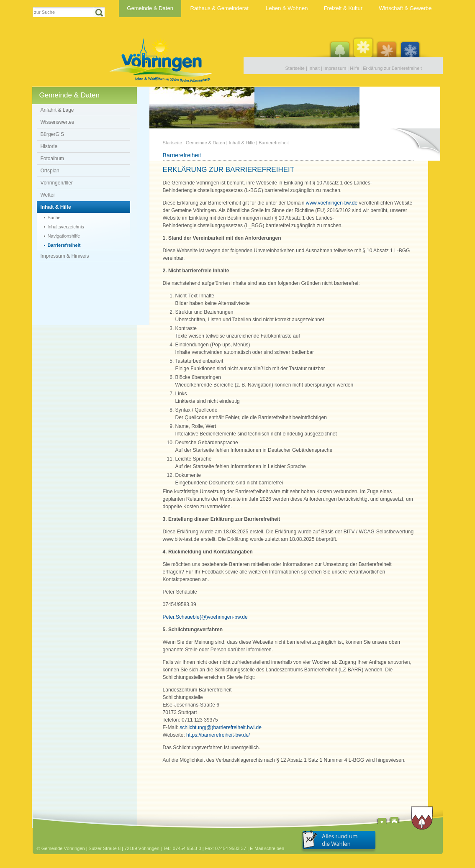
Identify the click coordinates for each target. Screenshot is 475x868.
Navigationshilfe (64, 236)
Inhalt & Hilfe (55, 207)
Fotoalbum (52, 159)
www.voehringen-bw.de (332, 203)
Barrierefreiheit (64, 245)
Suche (54, 218)
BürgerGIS (52, 134)
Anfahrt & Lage (57, 110)
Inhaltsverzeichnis (65, 227)
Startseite (295, 68)
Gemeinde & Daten (150, 8)
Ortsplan (50, 171)
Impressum (335, 68)
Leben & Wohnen (287, 8)
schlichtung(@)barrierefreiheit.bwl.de (221, 727)
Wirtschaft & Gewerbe (405, 8)
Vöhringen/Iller (56, 183)
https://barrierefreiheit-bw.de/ (218, 735)
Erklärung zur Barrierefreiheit (392, 68)
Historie (49, 146)
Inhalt (314, 68)
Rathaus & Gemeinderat (219, 8)
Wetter (47, 195)
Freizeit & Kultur (343, 8)
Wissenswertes (57, 122)
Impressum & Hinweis (64, 256)
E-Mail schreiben (267, 848)
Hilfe (354, 68)
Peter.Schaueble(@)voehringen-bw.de (205, 617)
